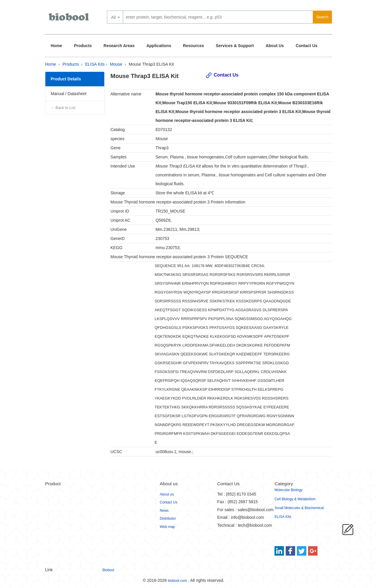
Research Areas (119, 46)
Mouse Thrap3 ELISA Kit (151, 64)
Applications (159, 46)
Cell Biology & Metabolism (295, 499)
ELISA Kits (95, 64)
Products (83, 46)
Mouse (116, 64)
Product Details (66, 79)
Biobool (108, 570)
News (164, 511)
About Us (275, 46)
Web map (167, 527)
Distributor (168, 519)
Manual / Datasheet (68, 94)
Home (56, 46)
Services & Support (235, 46)
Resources (194, 46)
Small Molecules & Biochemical (299, 508)
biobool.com (177, 581)
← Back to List (63, 108)
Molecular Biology (288, 490)
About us (167, 494)
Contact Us (307, 46)
